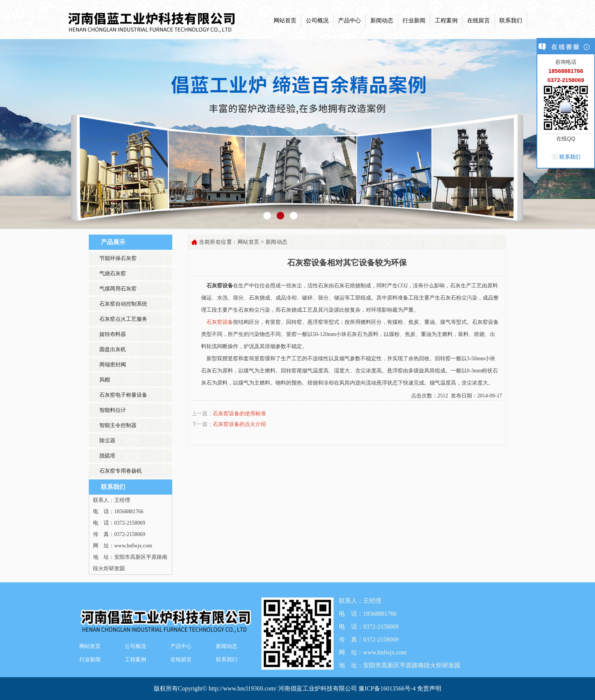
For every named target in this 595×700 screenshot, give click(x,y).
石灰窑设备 (220, 322)
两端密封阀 (113, 365)
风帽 (105, 380)
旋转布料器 (113, 334)
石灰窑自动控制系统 (123, 304)
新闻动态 (382, 20)
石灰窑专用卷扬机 (121, 471)
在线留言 (479, 20)
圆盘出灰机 (113, 349)
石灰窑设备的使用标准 (239, 414)
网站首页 (285, 20)
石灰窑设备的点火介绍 (239, 424)
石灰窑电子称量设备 (123, 395)
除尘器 (107, 441)
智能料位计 (113, 410)
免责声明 (429, 688)
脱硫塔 (107, 456)
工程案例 (446, 20)
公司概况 (317, 20)
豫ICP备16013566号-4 (388, 688)
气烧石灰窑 (113, 274)
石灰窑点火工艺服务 (123, 319)
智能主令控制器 (118, 425)
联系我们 (511, 20)
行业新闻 (414, 20)
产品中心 (349, 20)
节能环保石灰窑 (118, 258)
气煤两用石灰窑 (118, 289)
